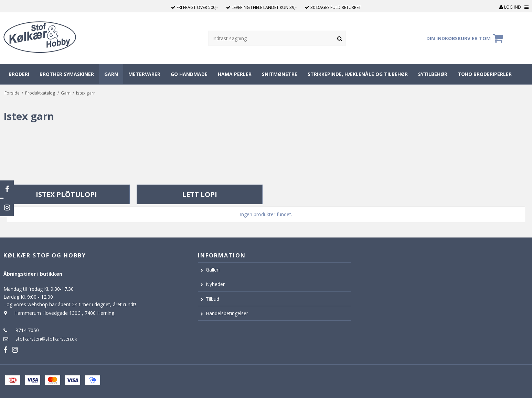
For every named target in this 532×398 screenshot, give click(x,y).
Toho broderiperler (485, 74)
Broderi (19, 74)
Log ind (510, 7)
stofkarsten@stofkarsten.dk (46, 339)
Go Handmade (189, 74)
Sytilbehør (433, 74)
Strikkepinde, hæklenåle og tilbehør (358, 74)
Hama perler (235, 74)
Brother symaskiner (67, 74)
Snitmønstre (280, 74)
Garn (111, 74)
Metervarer (144, 74)
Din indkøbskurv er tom (466, 38)
